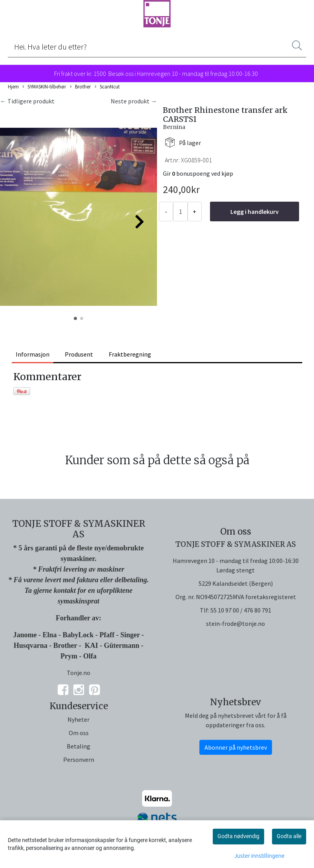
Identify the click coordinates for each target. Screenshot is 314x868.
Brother (80, 87)
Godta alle (289, 836)
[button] (75, 318)
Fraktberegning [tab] (130, 354)
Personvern (79, 759)
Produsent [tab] (79, 354)
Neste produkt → (134, 101)
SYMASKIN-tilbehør (44, 87)
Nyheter (78, 719)
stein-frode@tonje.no (235, 623)
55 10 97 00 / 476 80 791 (241, 610)
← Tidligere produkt (27, 101)
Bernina (174, 127)
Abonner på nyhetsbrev (236, 747)
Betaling (78, 746)
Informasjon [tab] (33, 354)
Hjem (13, 86)
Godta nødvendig (238, 836)
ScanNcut (107, 87)
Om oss (79, 733)
